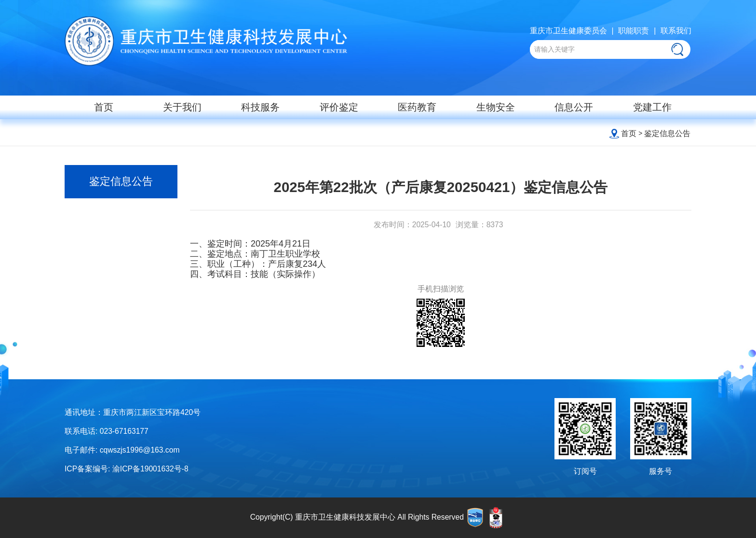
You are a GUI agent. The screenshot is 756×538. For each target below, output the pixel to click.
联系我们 (676, 31)
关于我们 (182, 107)
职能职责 (634, 31)
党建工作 (652, 107)
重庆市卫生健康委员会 (568, 31)
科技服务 (260, 107)
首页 (104, 107)
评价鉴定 (339, 107)
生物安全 (496, 107)
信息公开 (574, 107)
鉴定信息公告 (667, 133)
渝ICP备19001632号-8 (150, 469)
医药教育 (417, 107)
